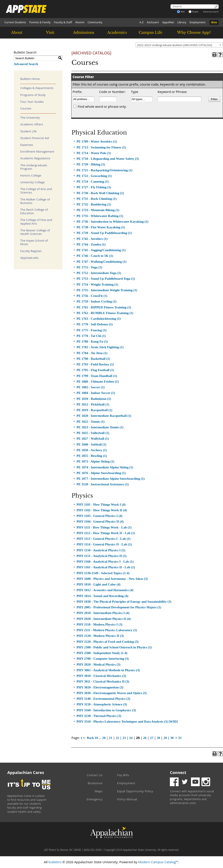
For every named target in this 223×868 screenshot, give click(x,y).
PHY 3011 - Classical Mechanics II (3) (103, 681)
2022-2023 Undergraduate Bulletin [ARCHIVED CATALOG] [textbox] (175, 45)
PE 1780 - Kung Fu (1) (92, 341)
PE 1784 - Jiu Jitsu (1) (92, 353)
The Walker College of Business (35, 201)
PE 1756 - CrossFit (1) (92, 296)
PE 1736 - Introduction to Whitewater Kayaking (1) (112, 222)
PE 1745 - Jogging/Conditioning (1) (101, 250)
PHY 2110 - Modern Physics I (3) (99, 624)
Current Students (15, 22)
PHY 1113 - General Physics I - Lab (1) (103, 539)
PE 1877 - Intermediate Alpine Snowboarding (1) (111, 479)
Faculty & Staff (63, 22)
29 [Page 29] (165, 738)
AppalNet (168, 22)
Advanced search (211, 12)
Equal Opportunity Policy (135, 791)
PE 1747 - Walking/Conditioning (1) (101, 262)
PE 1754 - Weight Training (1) (97, 284)
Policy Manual (127, 799)
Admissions (84, 32)
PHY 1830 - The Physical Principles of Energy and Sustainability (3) (124, 602)
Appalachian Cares (26, 772)
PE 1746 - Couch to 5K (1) (95, 256)
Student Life (29, 131)
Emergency (95, 799)
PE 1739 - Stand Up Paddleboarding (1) (104, 233)
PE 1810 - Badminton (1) (94, 399)
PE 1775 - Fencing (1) (91, 330)
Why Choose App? (194, 32)
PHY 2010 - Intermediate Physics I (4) (103, 613)
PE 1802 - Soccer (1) (90, 387)
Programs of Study (33, 95)
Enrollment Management (37, 151)
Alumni (80, 22)
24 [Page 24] (131, 738)
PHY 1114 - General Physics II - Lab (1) (104, 544)
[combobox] (179, 45)
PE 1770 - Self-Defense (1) (95, 324)
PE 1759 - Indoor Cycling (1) (96, 301)
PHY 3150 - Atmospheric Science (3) (102, 704)
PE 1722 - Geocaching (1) (94, 176)
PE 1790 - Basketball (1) (93, 359)
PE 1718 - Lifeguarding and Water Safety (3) (108, 159)
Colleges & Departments (37, 88)
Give (214, 22)
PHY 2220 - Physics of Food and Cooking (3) (107, 642)
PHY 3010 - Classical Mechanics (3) (101, 676)
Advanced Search (26, 64)
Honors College (31, 175)
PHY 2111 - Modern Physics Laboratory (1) (107, 630)
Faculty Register (31, 251)
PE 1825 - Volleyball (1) (93, 433)
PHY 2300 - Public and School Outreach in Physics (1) (114, 647)
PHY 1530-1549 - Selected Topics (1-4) (103, 573)
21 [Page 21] (111, 738)
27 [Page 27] (152, 738)
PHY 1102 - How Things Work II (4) (102, 510)
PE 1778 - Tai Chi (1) (91, 336)
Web (181, 12)
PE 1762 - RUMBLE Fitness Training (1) (105, 313)
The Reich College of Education (34, 211)
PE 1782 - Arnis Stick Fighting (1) (100, 347)
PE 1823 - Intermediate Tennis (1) (100, 427)
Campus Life (150, 32)
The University (30, 118)
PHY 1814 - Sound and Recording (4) (102, 596)
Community (95, 22)
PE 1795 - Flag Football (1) (95, 370)
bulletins (55, 862)
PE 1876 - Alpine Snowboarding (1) (101, 473)
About (17, 32)
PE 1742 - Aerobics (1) (92, 239)
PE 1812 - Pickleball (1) (93, 404)
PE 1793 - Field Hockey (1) (95, 364)
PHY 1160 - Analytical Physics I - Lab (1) (105, 562)
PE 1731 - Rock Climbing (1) (96, 199)
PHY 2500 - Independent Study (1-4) (102, 653)
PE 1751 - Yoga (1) (89, 267)
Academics (117, 32)
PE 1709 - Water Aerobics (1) (97, 141)
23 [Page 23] (124, 738)
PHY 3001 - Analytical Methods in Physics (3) (108, 670)
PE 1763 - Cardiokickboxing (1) (99, 319)
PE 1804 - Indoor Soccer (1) (96, 393)
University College (32, 182)
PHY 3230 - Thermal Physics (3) (99, 716)
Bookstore (95, 783)
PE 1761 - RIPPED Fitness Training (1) (104, 307)
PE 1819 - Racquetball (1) (94, 410)
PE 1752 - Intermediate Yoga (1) (99, 273)
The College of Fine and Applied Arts (36, 222)
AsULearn (153, 22)
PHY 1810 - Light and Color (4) (98, 584)
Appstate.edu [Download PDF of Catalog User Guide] (29, 258)
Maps (99, 791)
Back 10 (92, 738)
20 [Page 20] (104, 738)
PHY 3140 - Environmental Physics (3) (103, 699)
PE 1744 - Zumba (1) (91, 244)
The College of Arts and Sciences (36, 191)
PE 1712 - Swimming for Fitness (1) (101, 147)
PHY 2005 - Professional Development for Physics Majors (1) (119, 607)
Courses (26, 108)
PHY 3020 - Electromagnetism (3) (100, 687)
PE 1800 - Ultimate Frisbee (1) (98, 382)
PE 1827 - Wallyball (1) (93, 439)
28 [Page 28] (158, 738)
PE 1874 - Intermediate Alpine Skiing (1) (105, 467)
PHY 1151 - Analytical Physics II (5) (101, 556)
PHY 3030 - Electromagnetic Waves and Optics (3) (111, 693)
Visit (50, 32)
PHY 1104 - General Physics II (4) (100, 521)
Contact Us (95, 775)
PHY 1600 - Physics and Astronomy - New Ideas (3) (112, 579)
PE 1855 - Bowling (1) (92, 456)
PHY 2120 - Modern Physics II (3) (100, 636)
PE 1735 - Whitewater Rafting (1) (100, 216)
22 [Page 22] (117, 738)
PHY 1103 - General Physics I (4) (99, 516)
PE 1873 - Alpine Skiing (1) (95, 461)
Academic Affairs (32, 124)
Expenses (27, 145)
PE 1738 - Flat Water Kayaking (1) (101, 227)
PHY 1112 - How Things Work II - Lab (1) (106, 533)
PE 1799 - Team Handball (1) (97, 376)
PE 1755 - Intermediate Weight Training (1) (107, 290)
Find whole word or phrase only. (102, 106)
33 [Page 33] (180, 738)
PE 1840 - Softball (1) (91, 444)
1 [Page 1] (81, 738)
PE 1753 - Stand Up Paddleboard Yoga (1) (106, 279)
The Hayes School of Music (34, 242)
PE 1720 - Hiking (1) (91, 164)
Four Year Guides (32, 102)
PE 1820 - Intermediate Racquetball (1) (104, 416)
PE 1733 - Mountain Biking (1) (98, 210)
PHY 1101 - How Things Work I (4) (101, 505)
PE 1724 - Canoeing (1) (93, 182)
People (193, 12)
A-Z (141, 22)
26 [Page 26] (145, 738)
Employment (197, 22)
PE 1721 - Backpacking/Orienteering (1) (104, 170)
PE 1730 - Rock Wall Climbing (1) (100, 193)
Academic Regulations (35, 158)
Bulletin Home (30, 79)
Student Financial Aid (35, 138)
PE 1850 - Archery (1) (92, 450)
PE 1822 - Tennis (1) (90, 422)
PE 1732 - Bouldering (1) (94, 204)
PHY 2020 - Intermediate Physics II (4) (104, 619)
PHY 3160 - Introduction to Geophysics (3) (106, 710)
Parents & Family (40, 22)
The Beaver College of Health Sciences (35, 232)
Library (182, 22)
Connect (178, 772)
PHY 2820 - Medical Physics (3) (98, 664)
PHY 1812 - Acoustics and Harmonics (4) (105, 590)
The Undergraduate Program (34, 167)
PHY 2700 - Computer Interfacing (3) (103, 659)
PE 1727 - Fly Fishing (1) (94, 187)
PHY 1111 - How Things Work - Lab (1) (104, 527)
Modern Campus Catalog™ (158, 862)
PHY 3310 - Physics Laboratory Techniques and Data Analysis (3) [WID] (127, 722)
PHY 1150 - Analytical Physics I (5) (101, 550)
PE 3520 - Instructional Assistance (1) (103, 484)
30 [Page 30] (172, 738)
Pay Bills (123, 775)
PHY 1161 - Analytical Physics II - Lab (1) (106, 567)
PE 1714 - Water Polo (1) (94, 153)
